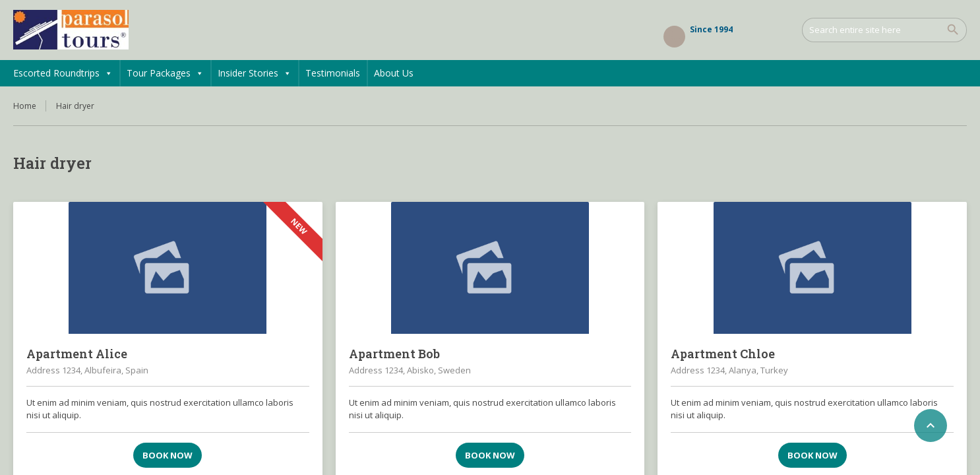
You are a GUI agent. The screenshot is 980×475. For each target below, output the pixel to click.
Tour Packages (165, 73)
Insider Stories (255, 73)
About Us (394, 73)
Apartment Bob (394, 354)
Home (25, 106)
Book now (168, 455)
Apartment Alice (77, 354)
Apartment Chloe (723, 354)
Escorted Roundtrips (63, 73)
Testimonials (333, 73)
